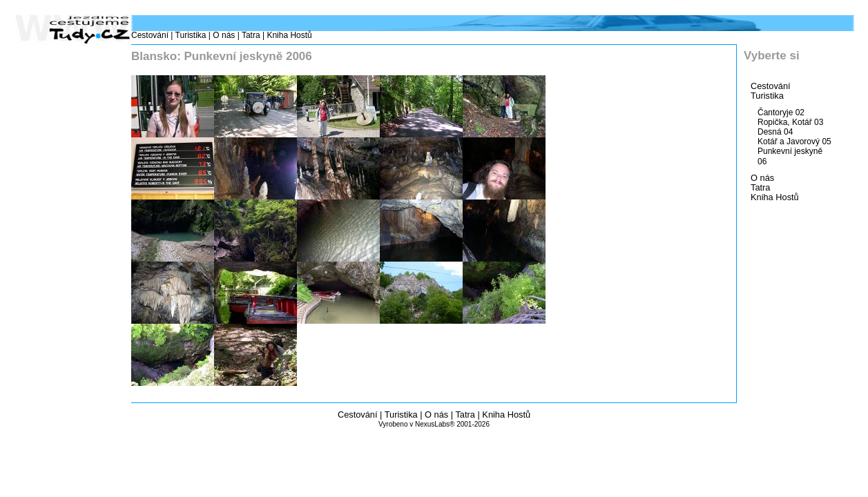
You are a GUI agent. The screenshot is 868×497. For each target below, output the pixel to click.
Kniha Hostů (289, 35)
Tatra (251, 35)
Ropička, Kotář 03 (790, 122)
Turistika (191, 35)
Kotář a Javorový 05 (794, 142)
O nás (224, 35)
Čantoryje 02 (781, 113)
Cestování (150, 35)
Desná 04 (775, 132)
